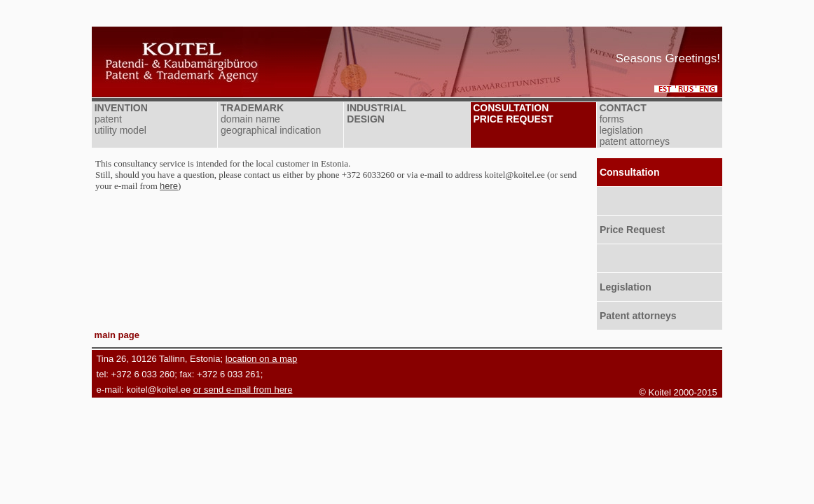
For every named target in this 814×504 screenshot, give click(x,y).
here (169, 186)
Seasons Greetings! (668, 58)
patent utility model (119, 125)
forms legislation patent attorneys (633, 130)
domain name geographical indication (269, 125)
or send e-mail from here (243, 390)
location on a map (262, 359)
